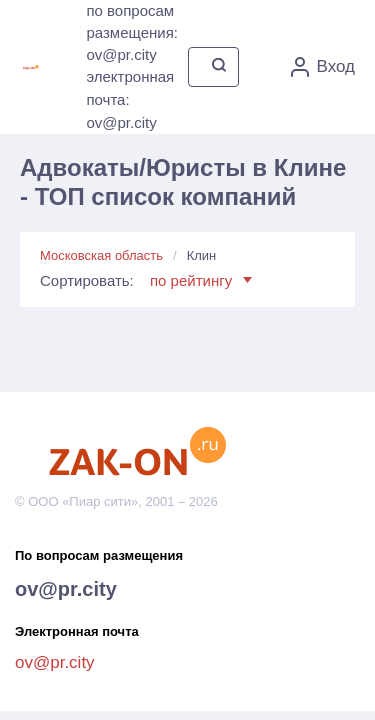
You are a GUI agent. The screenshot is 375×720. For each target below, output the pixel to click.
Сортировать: (146, 280)
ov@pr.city (66, 589)
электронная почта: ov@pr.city (130, 99)
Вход (323, 67)
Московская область (101, 255)
